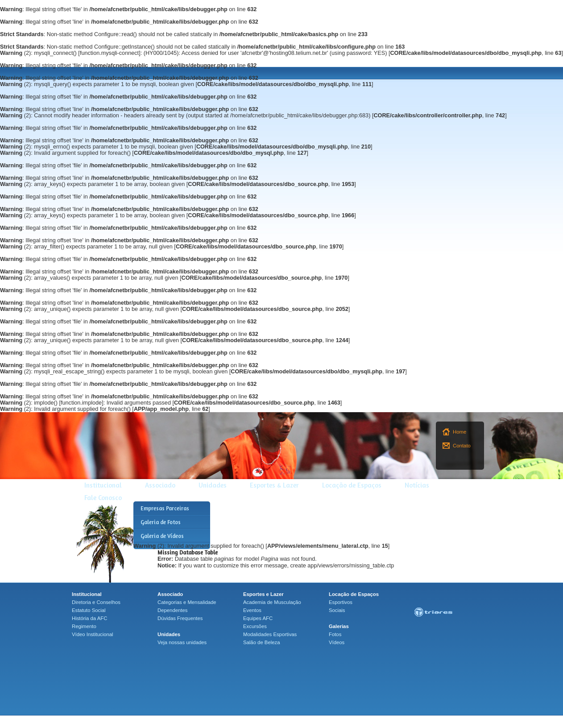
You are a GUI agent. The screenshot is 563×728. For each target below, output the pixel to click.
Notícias (417, 485)
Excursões (255, 626)
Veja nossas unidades (182, 642)
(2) (15, 53)
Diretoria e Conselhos (96, 602)
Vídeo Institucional (93, 634)
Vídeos (337, 642)
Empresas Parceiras (165, 508)
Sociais (337, 610)
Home (460, 432)
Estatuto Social (89, 610)
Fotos (335, 634)
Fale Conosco (103, 498)
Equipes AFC (258, 618)
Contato (462, 446)
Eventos (252, 610)
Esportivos (341, 602)
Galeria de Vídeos (162, 536)
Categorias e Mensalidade (187, 602)
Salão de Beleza (262, 642)
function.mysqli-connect (109, 53)
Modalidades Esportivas (270, 634)
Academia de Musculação (272, 602)
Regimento (84, 626)
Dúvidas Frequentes (180, 618)
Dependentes (172, 610)
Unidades (213, 485)
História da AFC (89, 618)
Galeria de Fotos (161, 522)
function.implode (81, 403)
